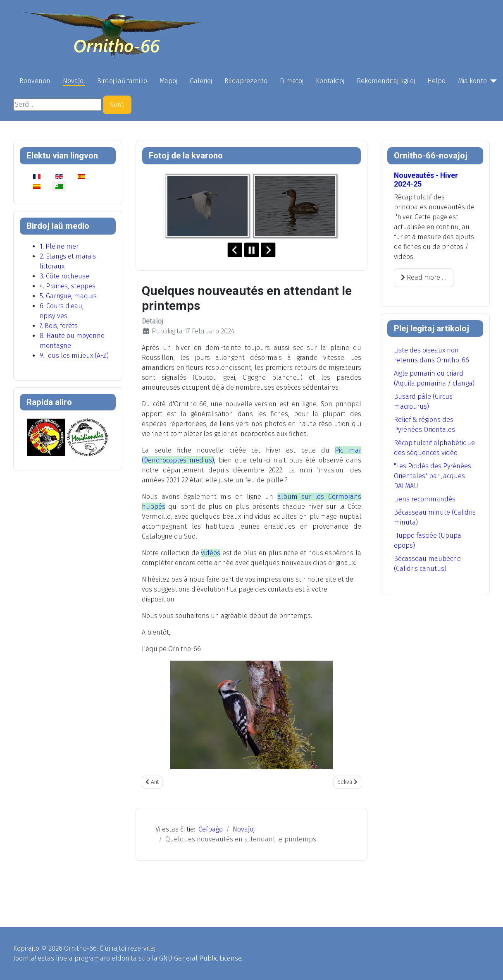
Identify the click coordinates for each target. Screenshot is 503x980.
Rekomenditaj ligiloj (386, 81)
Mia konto (472, 81)
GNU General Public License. (201, 958)
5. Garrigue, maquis (68, 296)
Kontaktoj (330, 81)
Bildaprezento (246, 81)
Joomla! (25, 958)
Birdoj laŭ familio (122, 81)
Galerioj (201, 81)
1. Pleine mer (59, 246)
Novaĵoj (74, 81)
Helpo (436, 81)
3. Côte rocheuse (64, 276)
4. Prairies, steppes (68, 286)
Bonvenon (35, 81)
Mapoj (168, 81)
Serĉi (117, 105)
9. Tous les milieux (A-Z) (74, 356)
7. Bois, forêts (59, 326)
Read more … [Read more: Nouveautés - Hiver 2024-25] (424, 277)
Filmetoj (292, 81)
